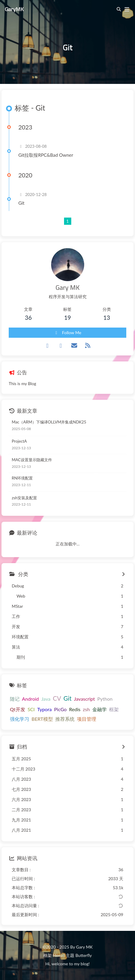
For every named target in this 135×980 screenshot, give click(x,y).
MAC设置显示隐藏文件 (32, 460)
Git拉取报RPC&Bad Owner (46, 155)
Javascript (84, 699)
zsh (86, 709)
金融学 (100, 709)
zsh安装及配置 (24, 498)
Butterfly (84, 955)
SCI (31, 709)
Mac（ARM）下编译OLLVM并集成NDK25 (49, 422)
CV (57, 698)
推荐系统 (65, 719)
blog (84, 964)
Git (21, 203)
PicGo (60, 709)
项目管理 (87, 719)
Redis (75, 709)
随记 (15, 699)
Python (105, 699)
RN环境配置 (22, 478)
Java (46, 699)
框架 (114, 709)
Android (30, 699)
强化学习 (20, 719)
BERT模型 (42, 719)
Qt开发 (18, 709)
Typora (44, 709)
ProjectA (19, 441)
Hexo (57, 955)
